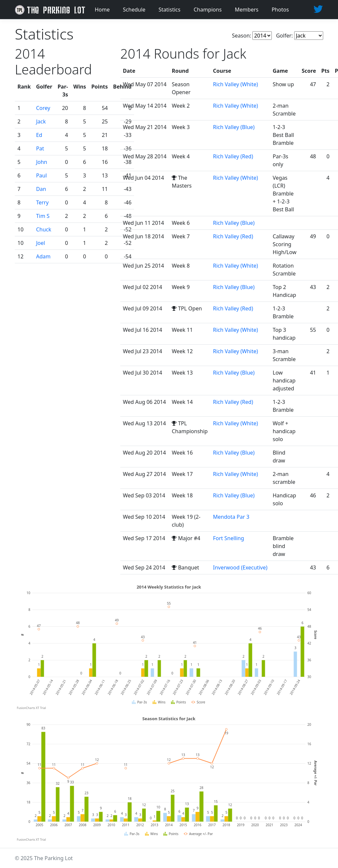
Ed (39, 135)
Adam (43, 256)
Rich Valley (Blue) (234, 127)
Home (102, 10)
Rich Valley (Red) (233, 156)
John (42, 162)
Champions (208, 10)
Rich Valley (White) (235, 84)
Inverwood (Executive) (240, 567)
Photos (280, 10)
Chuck (43, 229)
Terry (42, 202)
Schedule (134, 10)
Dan (41, 189)
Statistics (169, 10)
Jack (41, 121)
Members (247, 10)
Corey (43, 108)
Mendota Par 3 (231, 517)
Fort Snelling (228, 538)
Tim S (43, 216)
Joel (40, 243)
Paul (41, 175)
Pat (40, 148)
